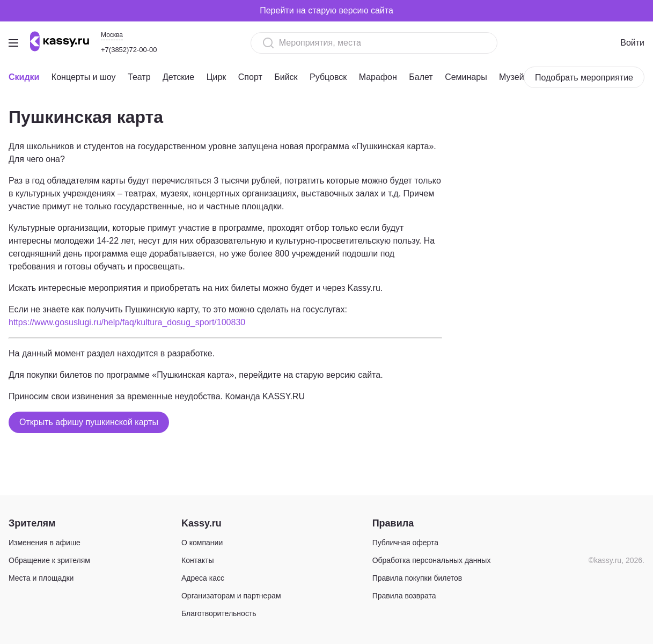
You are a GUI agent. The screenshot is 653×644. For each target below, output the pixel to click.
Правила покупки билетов (417, 578)
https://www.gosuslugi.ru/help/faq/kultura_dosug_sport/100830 (127, 322)
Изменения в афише (45, 543)
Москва (112, 35)
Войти (632, 43)
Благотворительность (219, 613)
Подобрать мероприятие (584, 78)
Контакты (197, 560)
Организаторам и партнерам (231, 596)
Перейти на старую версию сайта (327, 10)
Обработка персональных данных (432, 560)
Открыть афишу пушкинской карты (89, 422)
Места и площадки (41, 578)
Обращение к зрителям (49, 560)
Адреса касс (203, 578)
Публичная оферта (406, 543)
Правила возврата (404, 596)
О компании (202, 543)
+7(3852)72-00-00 (129, 50)
